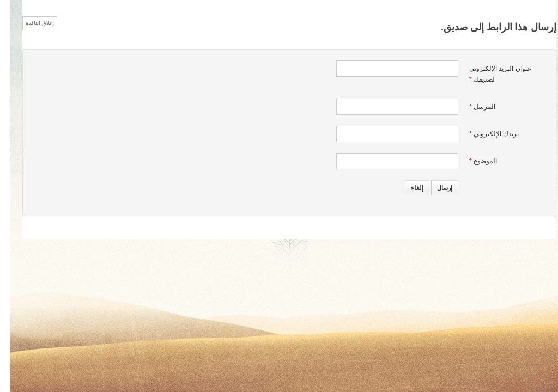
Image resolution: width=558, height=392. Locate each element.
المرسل (472, 107)
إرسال (434, 188)
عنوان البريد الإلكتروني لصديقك (490, 74)
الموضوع (473, 161)
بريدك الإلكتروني (484, 134)
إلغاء (407, 188)
